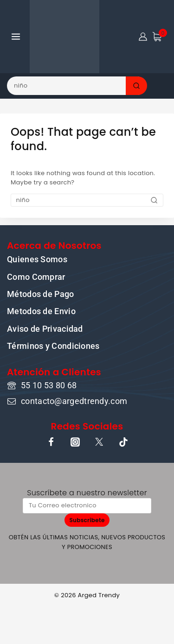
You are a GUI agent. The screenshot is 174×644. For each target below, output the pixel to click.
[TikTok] (123, 442)
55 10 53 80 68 (49, 385)
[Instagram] (75, 442)
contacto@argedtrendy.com (74, 401)
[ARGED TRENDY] (64, 37)
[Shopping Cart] (160, 37)
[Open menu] (16, 36)
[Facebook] (51, 442)
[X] (99, 442)
